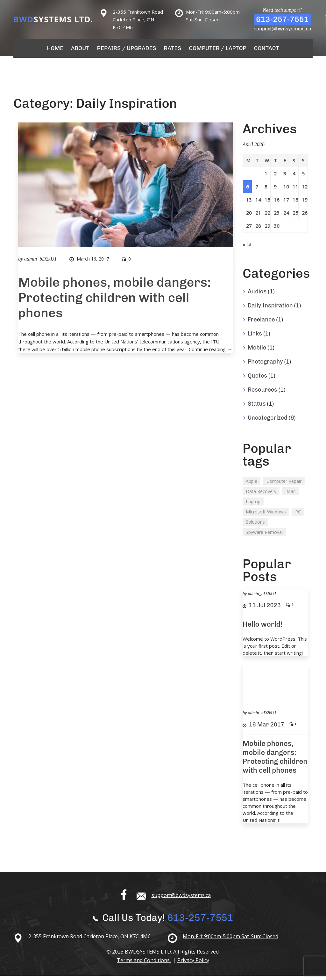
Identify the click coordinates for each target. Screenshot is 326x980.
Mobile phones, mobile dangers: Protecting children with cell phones (114, 302)
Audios (257, 296)
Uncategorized (268, 422)
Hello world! (262, 628)
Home (63, 50)
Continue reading (210, 353)
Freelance (261, 324)
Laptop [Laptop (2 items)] (253, 506)
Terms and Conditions (144, 964)
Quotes (257, 380)
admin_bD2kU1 (40, 263)
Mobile (257, 352)
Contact (259, 50)
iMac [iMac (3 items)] (291, 495)
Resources (262, 394)
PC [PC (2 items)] (298, 516)
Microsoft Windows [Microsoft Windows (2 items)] (266, 516)
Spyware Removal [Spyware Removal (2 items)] (264, 536)
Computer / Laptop (214, 50)
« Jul (247, 248)
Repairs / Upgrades (129, 50)
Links (255, 338)
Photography (265, 366)
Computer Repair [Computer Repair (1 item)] (284, 485)
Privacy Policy (193, 964)
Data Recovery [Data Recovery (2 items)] (261, 495)
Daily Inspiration (270, 310)
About (87, 50)
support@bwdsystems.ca (283, 29)
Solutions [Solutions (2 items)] (255, 526)
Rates (172, 50)
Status (257, 408)
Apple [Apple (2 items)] (252, 485)
